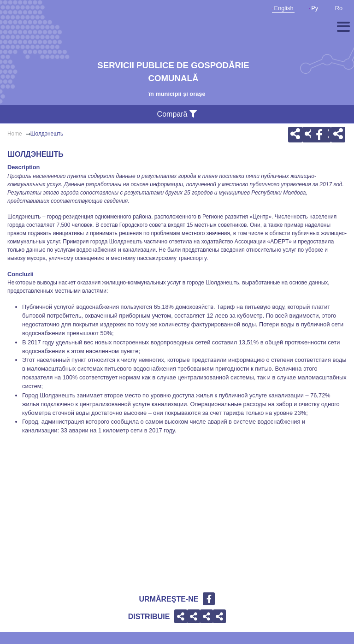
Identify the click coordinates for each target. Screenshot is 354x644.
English (283, 8)
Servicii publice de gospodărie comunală (173, 72)
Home (15, 134)
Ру (314, 8)
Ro (338, 8)
